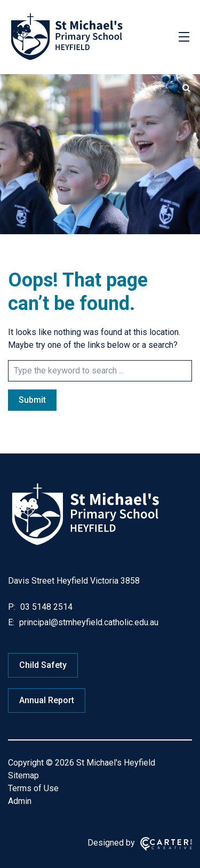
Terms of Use (33, 788)
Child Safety (43, 665)
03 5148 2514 (45, 607)
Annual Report (47, 700)
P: (12, 607)
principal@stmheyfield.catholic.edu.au (88, 622)
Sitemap (23, 775)
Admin (20, 801)
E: (11, 622)
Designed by (111, 843)
